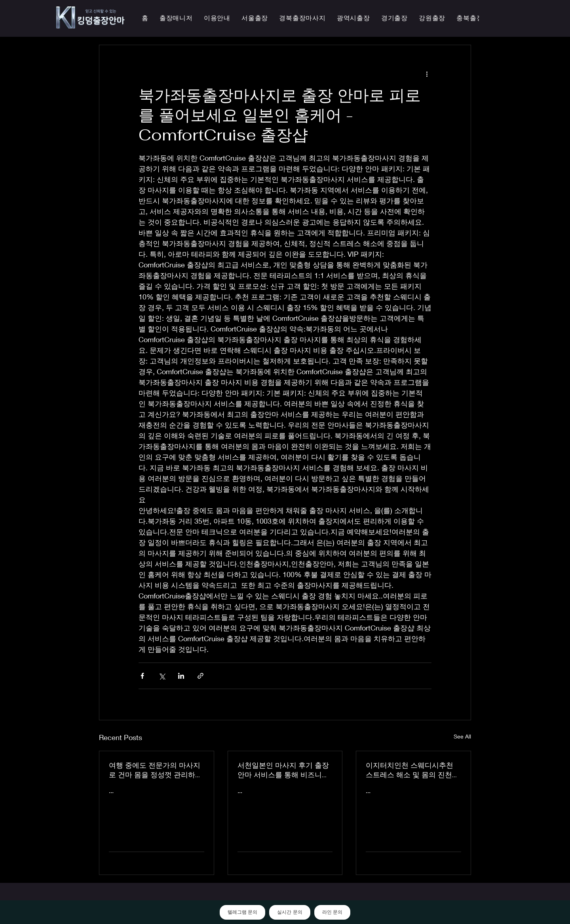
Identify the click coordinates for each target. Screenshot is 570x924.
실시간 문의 (290, 912)
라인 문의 (332, 912)
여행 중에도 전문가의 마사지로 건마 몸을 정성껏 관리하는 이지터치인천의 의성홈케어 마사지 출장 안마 (156, 770)
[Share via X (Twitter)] (162, 676)
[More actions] (427, 74)
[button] (353, 18)
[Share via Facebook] (142, 676)
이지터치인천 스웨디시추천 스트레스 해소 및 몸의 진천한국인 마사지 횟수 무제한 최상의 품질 (412, 770)
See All (462, 736)
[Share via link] (200, 676)
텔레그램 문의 (242, 912)
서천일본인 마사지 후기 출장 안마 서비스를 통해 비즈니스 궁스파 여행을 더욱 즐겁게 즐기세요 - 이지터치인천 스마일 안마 (285, 770)
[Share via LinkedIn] (181, 676)
